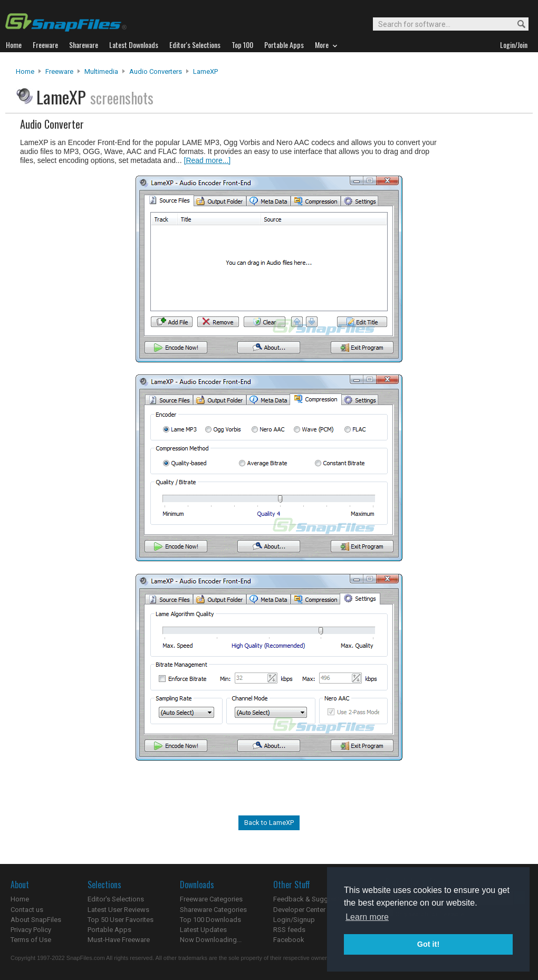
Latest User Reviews (118, 910)
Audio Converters (156, 71)
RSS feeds (289, 930)
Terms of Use (31, 940)
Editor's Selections (116, 899)
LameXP (205, 71)
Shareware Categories (213, 910)
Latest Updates (203, 930)
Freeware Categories (211, 899)
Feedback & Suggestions (312, 899)
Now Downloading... (211, 940)
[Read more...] (208, 160)
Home (25, 71)
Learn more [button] (367, 917)
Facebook (289, 940)
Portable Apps (109, 930)
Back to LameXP (269, 823)
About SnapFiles (36, 920)
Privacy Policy (31, 930)
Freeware (59, 71)
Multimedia (101, 71)
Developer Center (299, 910)
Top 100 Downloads (210, 920)
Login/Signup (294, 920)
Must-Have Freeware (119, 940)
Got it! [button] (428, 944)
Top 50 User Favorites (121, 920)
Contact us (27, 910)
